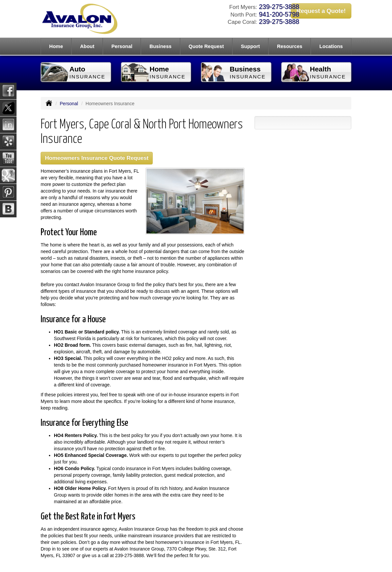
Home (56, 46)
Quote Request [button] (206, 46)
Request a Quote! (321, 11)
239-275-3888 (279, 7)
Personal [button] (122, 46)
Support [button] (251, 46)
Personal (69, 104)
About (87, 46)
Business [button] (160, 46)
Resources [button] (290, 46)
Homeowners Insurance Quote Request (97, 158)
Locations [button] (331, 46)
